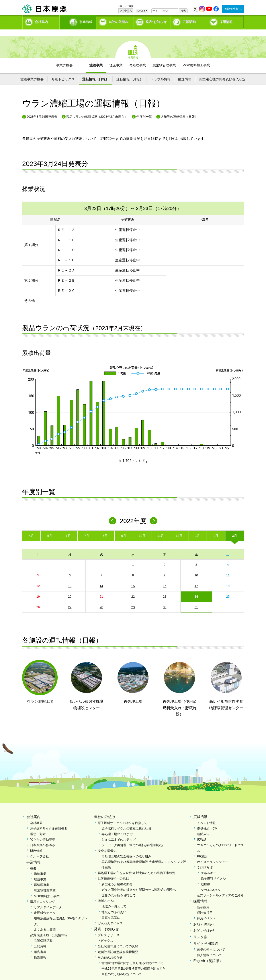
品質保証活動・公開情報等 (49, 928)
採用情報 (226, 21)
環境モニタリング (43, 894)
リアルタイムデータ (48, 900)
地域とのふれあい (114, 904)
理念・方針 (38, 826)
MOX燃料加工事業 (196, 58)
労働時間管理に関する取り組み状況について (133, 955)
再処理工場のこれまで (117, 826)
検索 (183, 11)
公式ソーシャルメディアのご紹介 (220, 888)
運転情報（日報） (96, 71)
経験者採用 (205, 905)
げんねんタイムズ (110, 916)
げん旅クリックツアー (213, 854)
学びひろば (205, 860)
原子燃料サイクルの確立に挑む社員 (126, 821)
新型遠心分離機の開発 (117, 876)
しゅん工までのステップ (119, 832)
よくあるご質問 (45, 922)
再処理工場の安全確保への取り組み (126, 849)
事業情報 (78, 21)
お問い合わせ (204, 923)
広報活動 (189, 21)
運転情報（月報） (130, 71)
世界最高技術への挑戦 (113, 871)
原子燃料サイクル (213, 871)
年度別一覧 (144, 109)
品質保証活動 (43, 933)
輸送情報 (185, 71)
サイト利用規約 (206, 936)
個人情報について (209, 947)
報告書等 (40, 944)
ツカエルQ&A (210, 882)
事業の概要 (64, 58)
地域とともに (107, 893)
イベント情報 (206, 815)
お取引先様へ (233, 9)
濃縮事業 (96, 58)
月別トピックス (63, 71)
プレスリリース (109, 928)
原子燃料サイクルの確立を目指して (123, 815)
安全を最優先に (109, 843)
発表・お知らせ (106, 921)
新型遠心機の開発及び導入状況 (222, 71)
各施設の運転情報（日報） (179, 109)
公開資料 (40, 939)
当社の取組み (119, 21)
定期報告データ (45, 905)
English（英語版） (208, 953)
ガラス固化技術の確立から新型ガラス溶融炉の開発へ (139, 882)
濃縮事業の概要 (32, 71)
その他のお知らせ (110, 950)
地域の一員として (114, 899)
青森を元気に (111, 910)
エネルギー (209, 865)
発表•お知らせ (156, 21)
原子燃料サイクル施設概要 (49, 821)
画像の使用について (211, 942)
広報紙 (202, 832)
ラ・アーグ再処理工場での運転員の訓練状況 (133, 838)
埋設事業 (116, 58)
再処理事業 (138, 58)
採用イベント (206, 911)
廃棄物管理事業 (164, 58)
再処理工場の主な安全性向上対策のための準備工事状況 (137, 865)
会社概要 (36, 815)
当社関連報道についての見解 (118, 939)
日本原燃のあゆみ (43, 838)
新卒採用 (203, 900)
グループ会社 (39, 849)
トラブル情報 (160, 71)
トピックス (106, 933)
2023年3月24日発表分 (42, 109)
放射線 (205, 876)
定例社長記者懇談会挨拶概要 (118, 944)
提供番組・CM (207, 821)
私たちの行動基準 (43, 832)
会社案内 (41, 21)
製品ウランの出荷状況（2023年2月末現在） (97, 109)
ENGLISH (142, 11)
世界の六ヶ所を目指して (119, 888)
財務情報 (36, 843)
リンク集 (200, 929)
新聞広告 (203, 826)
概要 (33, 861)
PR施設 (202, 849)
